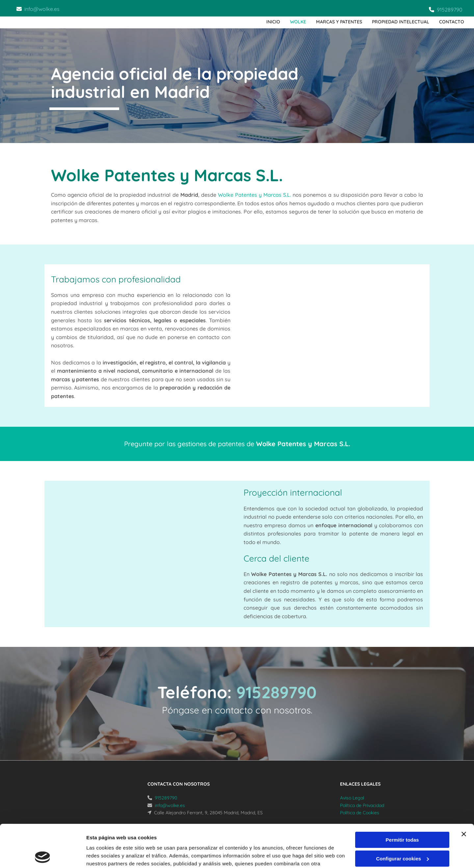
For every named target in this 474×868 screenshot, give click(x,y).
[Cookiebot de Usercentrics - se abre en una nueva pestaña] (43, 855)
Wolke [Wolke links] (298, 22)
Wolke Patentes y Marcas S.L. (254, 195)
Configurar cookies (402, 816)
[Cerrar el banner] (464, 792)
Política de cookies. (134, 837)
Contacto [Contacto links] (452, 22)
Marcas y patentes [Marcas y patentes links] (339, 22)
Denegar (402, 835)
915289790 (450, 10)
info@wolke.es (42, 9)
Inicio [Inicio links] (273, 22)
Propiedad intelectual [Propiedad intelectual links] (401, 22)
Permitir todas (402, 797)
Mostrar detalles (105, 855)
